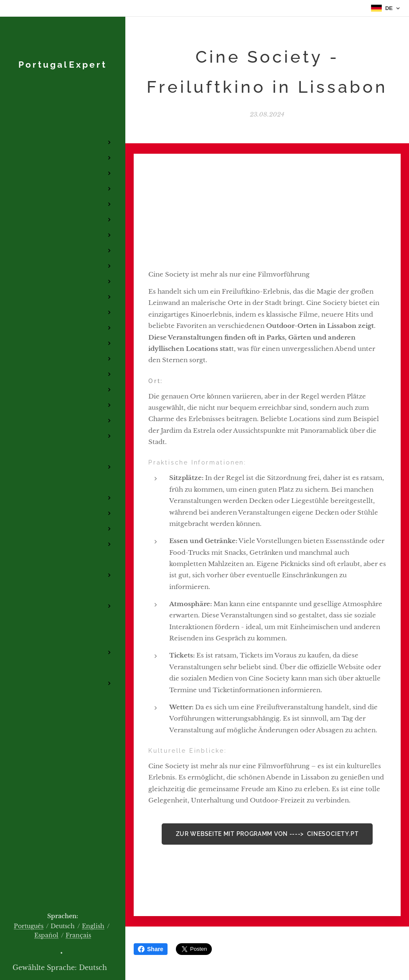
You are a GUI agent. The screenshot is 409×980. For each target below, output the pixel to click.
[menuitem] (63, 102)
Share (151, 949)
